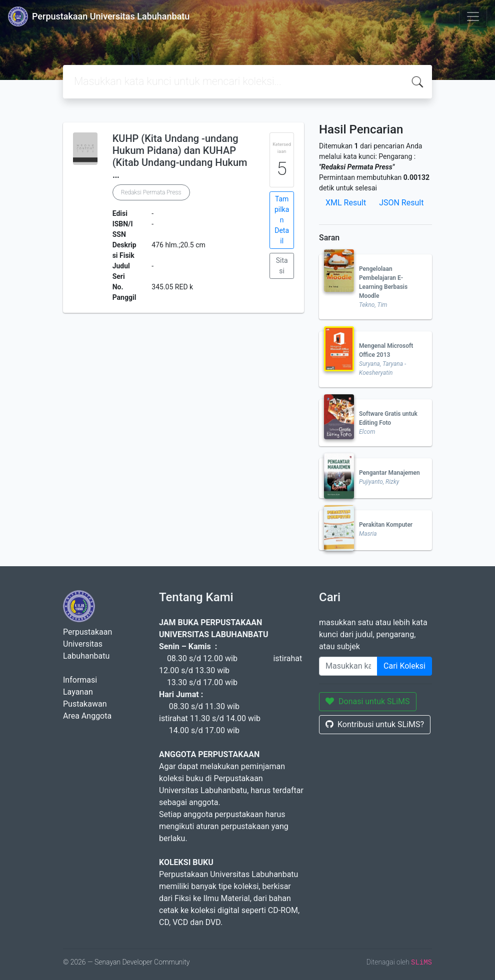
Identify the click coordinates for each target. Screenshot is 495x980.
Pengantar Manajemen (389, 473)
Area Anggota (87, 716)
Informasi (80, 680)
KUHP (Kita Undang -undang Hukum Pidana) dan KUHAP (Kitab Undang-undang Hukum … (180, 156)
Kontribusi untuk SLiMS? (375, 724)
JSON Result (401, 203)
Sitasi (282, 266)
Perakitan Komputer (386, 525)
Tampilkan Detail (282, 220)
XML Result (346, 203)
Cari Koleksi (404, 666)
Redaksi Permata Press (151, 192)
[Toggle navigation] (473, 16)
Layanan (78, 692)
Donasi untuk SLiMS (368, 701)
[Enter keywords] (348, 666)
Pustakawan (85, 704)
